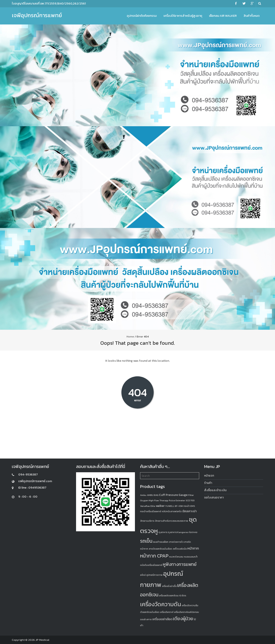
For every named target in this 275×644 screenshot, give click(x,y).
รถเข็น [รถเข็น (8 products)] (146, 541)
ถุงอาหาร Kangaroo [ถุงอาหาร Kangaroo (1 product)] (178, 532)
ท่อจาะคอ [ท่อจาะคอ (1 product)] (193, 532)
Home (130, 336)
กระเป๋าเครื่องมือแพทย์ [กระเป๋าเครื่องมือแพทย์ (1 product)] (151, 511)
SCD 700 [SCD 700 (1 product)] (190, 500)
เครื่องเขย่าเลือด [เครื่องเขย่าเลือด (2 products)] (162, 619)
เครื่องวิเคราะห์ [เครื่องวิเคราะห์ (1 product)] (167, 612)
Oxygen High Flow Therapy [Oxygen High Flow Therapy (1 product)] (154, 500)
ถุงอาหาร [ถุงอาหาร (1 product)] (163, 532)
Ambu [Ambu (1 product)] (143, 495)
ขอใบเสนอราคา (214, 497)
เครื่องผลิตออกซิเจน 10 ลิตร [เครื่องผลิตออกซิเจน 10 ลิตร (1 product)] (173, 595)
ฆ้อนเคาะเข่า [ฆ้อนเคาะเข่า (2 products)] (189, 511)
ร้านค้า (208, 483)
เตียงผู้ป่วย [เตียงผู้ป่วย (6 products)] (183, 619)
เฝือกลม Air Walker (223, 16)
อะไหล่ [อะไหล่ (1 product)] (143, 575)
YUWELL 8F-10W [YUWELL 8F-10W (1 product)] (174, 506)
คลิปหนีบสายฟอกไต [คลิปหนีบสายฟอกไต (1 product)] (172, 511)
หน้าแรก (209, 476)
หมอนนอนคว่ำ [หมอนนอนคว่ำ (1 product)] (191, 557)
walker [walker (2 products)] (160, 506)
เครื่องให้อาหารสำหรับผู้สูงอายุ (183, 16)
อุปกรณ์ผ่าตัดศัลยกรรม (142, 16)
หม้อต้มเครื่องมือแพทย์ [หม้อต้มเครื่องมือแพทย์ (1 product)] (151, 565)
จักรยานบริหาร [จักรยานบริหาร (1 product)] (147, 521)
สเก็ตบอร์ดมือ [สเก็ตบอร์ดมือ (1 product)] (180, 549)
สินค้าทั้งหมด (252, 16)
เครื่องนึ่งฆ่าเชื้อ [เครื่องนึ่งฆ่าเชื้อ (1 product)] (169, 586)
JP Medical (42, 640)
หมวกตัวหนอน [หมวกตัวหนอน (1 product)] (176, 557)
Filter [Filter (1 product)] (191, 495)
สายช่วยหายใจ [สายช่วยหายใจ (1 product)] (176, 542)
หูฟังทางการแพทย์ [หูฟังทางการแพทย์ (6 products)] (180, 564)
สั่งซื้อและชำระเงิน (215, 490)
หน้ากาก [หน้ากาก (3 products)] (193, 548)
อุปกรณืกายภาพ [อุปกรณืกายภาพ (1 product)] (154, 575)
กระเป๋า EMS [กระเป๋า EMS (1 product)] (189, 506)
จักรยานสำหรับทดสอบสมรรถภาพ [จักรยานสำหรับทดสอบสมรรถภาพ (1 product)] (172, 521)
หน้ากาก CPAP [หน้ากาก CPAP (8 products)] (154, 556)
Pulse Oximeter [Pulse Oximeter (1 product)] (177, 500)
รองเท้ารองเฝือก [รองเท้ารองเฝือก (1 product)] (161, 542)
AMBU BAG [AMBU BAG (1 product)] (153, 495)
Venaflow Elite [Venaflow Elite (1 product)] (148, 506)
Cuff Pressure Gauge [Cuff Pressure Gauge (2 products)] (173, 495)
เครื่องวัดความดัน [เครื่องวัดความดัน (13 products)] (161, 604)
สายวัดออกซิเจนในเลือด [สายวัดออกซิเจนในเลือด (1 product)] (161, 549)
